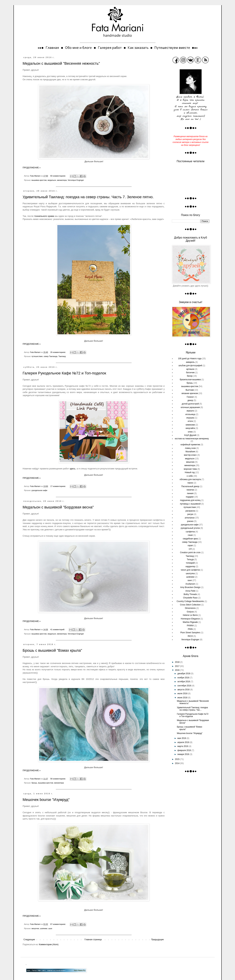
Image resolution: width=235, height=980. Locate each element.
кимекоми (190, 425)
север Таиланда (50, 356)
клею (190, 432)
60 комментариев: (58, 176)
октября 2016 (184, 682)
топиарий (190, 563)
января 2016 (183, 754)
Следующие (29, 940)
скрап (190, 545)
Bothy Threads (190, 594)
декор (190, 400)
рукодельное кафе (40, 490)
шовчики (44, 928)
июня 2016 (183, 698)
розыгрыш (190, 518)
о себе (190, 476)
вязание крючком (190, 393)
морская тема (190, 469)
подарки (190, 497)
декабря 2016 (184, 674)
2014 (177, 763)
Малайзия (190, 452)
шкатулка (190, 573)
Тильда (190, 559)
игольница (190, 414)
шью (50, 928)
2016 (177, 670)
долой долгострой (190, 404)
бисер (190, 376)
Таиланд (62, 356)
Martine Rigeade (190, 622)
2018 (177, 662)
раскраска (190, 511)
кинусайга (190, 428)
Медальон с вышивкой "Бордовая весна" (58, 507)
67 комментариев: (58, 924)
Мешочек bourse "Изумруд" (46, 800)
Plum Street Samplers (190, 633)
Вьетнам (190, 390)
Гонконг (190, 397)
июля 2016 (183, 694)
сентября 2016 (185, 686)
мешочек (35, 928)
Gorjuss (190, 612)
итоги (190, 421)
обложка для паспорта (190, 479)
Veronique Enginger (76, 180)
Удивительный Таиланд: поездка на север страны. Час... (192, 709)
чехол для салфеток (190, 570)
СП (190, 549)
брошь (34, 783)
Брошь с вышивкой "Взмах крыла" (52, 650)
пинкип (190, 493)
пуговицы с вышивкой (190, 504)
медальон (52, 180)
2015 (177, 759)
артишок (190, 369)
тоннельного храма (44, 216)
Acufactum (190, 584)
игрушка (190, 418)
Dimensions (190, 608)
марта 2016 (183, 746)
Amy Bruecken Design (190, 587)
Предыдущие (158, 940)
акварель (190, 362)
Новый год (190, 472)
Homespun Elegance (190, 619)
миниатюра (62, 180)
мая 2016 (182, 738)
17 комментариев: (58, 486)
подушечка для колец (190, 500)
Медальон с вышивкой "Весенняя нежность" (61, 63)
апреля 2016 (184, 742)
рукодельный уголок (190, 528)
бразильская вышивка (190, 380)
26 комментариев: (58, 352)
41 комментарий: (58, 629)
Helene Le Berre (190, 615)
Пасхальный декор (190, 486)
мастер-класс (190, 455)
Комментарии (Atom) (49, 944)
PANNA (190, 626)
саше (190, 535)
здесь (73, 469)
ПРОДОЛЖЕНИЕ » (32, 168)
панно (190, 483)
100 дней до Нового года (190, 359)
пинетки (190, 490)
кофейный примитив (190, 445)
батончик (190, 373)
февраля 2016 (184, 750)
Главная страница (93, 940)
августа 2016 (184, 690)
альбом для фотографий (190, 366)
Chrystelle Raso (190, 598)
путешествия (37, 356)
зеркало (190, 411)
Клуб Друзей (190, 435)
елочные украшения (190, 407)
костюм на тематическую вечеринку (192, 439)
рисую (190, 514)
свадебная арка (190, 539)
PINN (190, 629)
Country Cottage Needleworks (190, 601)
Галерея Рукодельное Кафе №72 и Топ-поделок (64, 373)
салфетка (190, 532)
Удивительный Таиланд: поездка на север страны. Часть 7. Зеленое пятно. (88, 197)
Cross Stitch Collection (190, 605)
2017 (177, 666)
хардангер (190, 566)
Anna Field (190, 591)
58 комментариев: (58, 779)
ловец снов (190, 448)
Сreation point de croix (190, 552)
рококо (190, 521)
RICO (190, 636)
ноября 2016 (184, 678)
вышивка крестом (39, 180)
